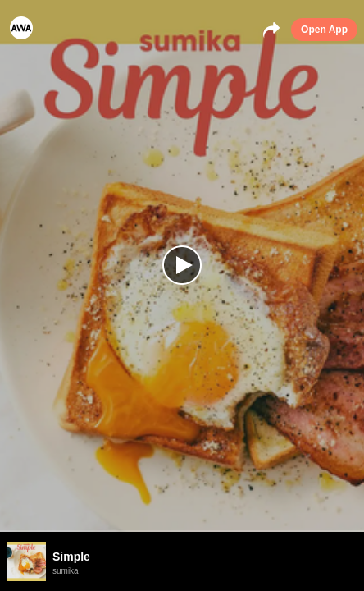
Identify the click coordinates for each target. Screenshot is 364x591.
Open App (324, 30)
